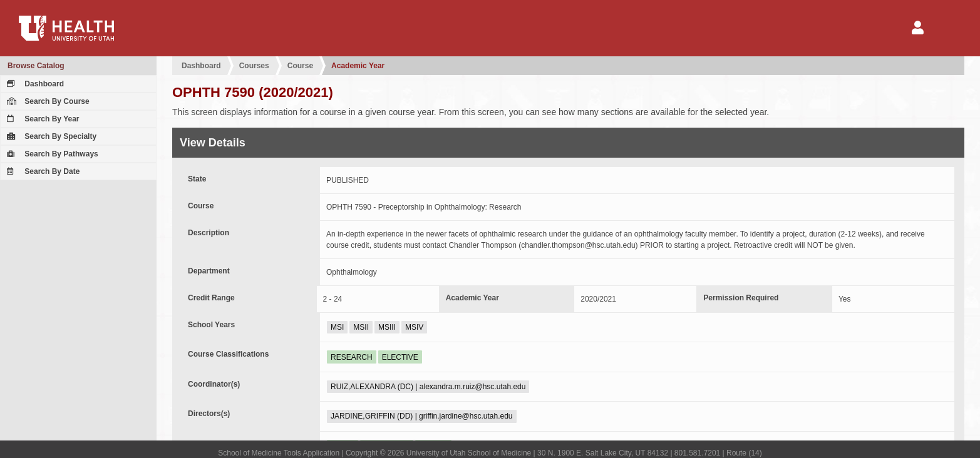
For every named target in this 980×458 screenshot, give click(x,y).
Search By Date (42, 171)
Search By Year (42, 119)
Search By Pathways (51, 154)
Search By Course (47, 101)
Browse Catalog (36, 66)
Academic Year (358, 66)
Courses (254, 66)
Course (300, 66)
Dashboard (34, 84)
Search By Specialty (50, 136)
